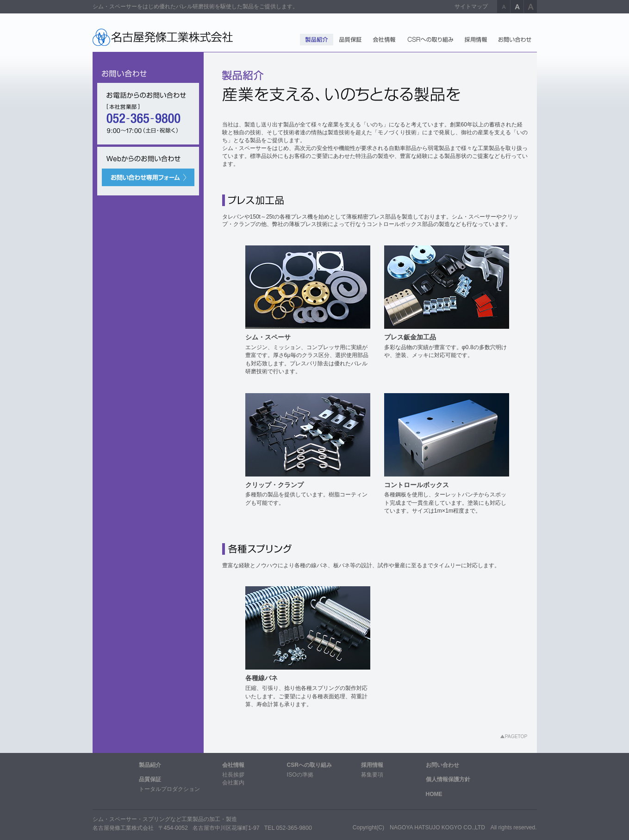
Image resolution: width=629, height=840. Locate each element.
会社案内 (233, 783)
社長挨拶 (233, 775)
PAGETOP (516, 737)
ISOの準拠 (300, 775)
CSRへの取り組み (309, 765)
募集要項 (372, 775)
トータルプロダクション (169, 789)
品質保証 (150, 779)
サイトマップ (471, 6)
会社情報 (233, 765)
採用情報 (372, 765)
